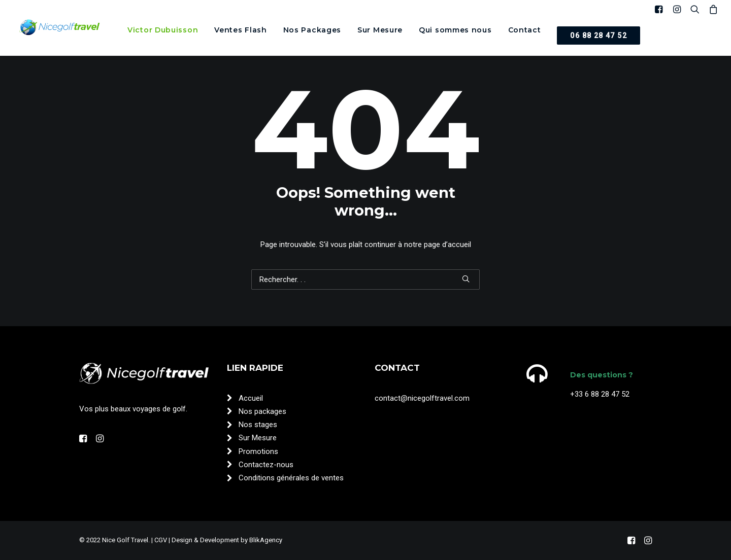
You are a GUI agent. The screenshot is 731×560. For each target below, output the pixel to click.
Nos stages (258, 425)
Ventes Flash (240, 30)
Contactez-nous (266, 465)
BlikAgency (266, 540)
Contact (525, 30)
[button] (661, 9)
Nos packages (262, 411)
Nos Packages (312, 30)
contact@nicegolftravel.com (422, 398)
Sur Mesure (380, 30)
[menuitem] (163, 30)
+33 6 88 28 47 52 (600, 394)
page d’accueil (447, 244)
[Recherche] (365, 279)
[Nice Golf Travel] (60, 28)
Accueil (251, 398)
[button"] (83, 440)
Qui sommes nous (455, 30)
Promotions (258, 451)
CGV (161, 540)
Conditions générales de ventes (291, 478)
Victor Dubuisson (163, 30)
